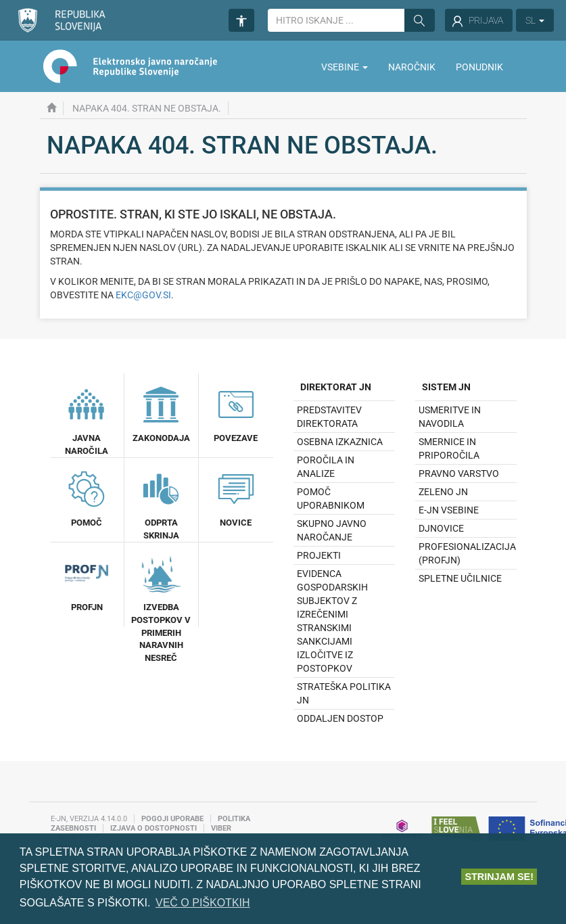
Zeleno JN (443, 492)
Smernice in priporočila (449, 448)
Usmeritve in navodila (450, 417)
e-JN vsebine (449, 510)
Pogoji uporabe (172, 819)
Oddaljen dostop (340, 718)
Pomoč (87, 497)
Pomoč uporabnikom (331, 499)
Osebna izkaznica (340, 442)
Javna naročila (87, 419)
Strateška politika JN (344, 693)
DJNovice (441, 528)
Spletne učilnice (460, 578)
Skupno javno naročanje (332, 530)
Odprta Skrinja (161, 504)
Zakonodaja (161, 413)
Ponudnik (479, 67)
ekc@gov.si (143, 295)
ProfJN (87, 582)
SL (535, 20)
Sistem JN (446, 387)
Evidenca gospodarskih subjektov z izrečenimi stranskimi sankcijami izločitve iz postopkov (332, 621)
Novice (236, 497)
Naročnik (412, 67)
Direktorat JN (336, 387)
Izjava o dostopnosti (154, 828)
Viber (221, 828)
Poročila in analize (326, 467)
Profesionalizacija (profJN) (467, 553)
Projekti (319, 555)
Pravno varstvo (459, 473)
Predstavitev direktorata (329, 417)
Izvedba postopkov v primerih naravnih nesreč (161, 607)
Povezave (236, 413)
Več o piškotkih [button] (203, 903)
